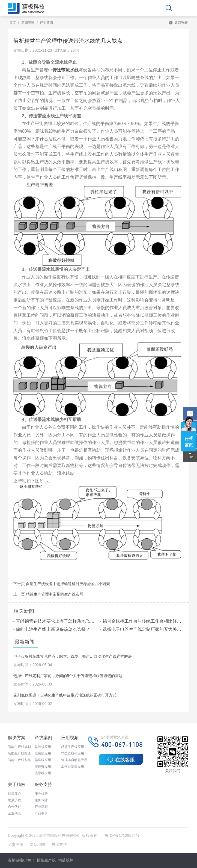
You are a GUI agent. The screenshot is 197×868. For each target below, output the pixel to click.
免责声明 (16, 844)
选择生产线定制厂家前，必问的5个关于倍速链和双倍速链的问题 (68, 676)
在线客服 (121, 759)
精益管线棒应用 (73, 753)
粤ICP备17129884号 (122, 835)
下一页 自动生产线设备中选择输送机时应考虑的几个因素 (62, 584)
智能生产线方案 (19, 760)
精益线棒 (66, 860)
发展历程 (14, 800)
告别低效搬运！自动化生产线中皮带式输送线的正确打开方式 (65, 695)
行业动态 (41, 807)
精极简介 (14, 794)
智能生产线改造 (19, 753)
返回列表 (178, 23)
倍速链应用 (43, 767)
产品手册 (41, 813)
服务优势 (41, 794)
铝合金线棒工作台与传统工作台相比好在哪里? (142, 621)
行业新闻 (46, 23)
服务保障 (41, 800)
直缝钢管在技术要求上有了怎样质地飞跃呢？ (55, 621)
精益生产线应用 (73, 747)
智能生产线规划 (19, 747)
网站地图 (37, 844)
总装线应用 (43, 747)
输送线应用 (43, 760)
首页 (13, 23)
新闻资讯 (28, 23)
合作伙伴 (14, 807)
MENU (184, 8)
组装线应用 (43, 753)
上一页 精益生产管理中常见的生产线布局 (48, 594)
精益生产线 (46, 860)
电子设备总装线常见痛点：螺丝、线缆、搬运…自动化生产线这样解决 (73, 656)
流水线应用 (43, 773)
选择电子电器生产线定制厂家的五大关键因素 (142, 629)
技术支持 (59, 844)
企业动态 (14, 813)
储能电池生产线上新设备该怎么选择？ (52, 629)
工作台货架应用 (73, 767)
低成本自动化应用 (74, 760)
